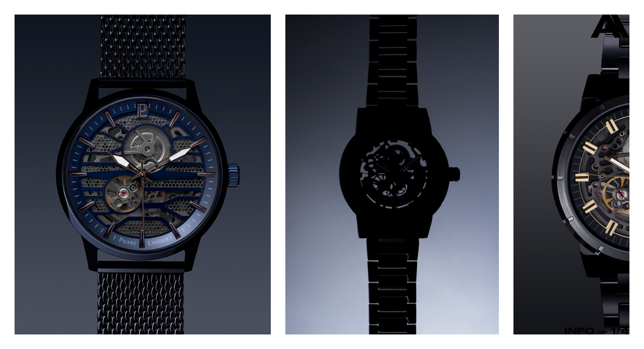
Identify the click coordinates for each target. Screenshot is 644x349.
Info (579, 331)
